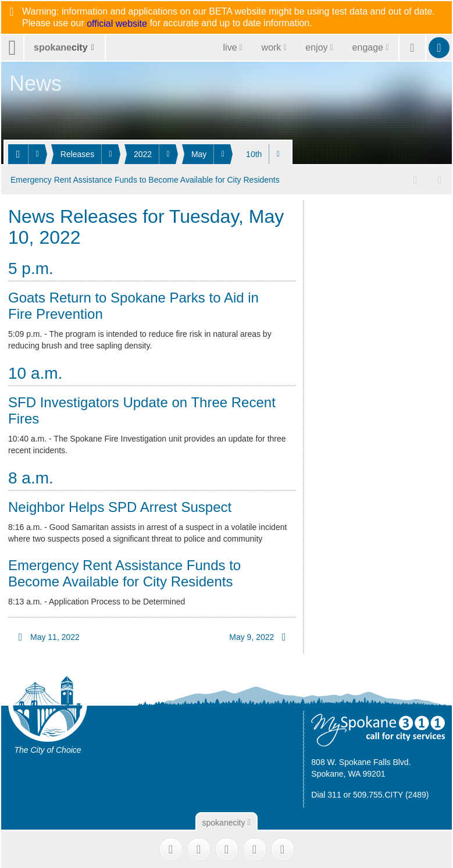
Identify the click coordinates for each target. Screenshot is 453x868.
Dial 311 (326, 794)
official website (117, 24)
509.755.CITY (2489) (391, 794)
